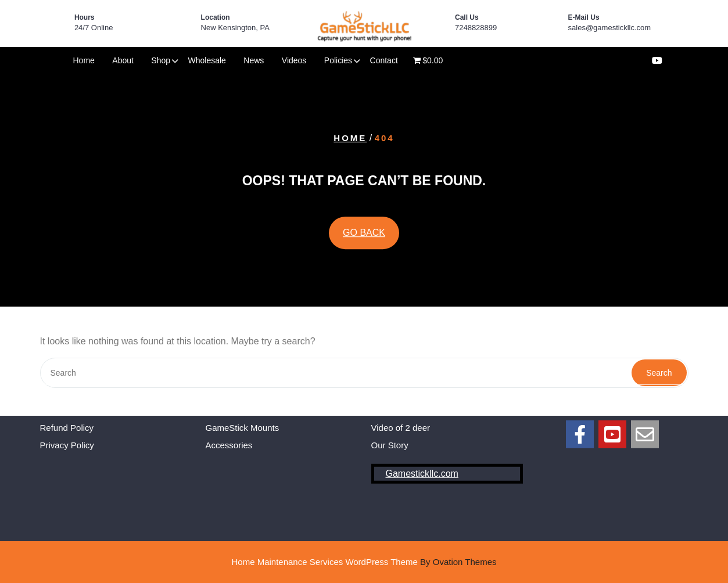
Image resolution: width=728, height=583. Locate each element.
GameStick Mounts (243, 404)
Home (84, 60)
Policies (338, 60)
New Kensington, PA (235, 28)
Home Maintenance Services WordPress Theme (364, 562)
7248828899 (476, 28)
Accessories (229, 422)
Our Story (390, 422)
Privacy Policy (67, 422)
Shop (161, 60)
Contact (384, 60)
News (254, 60)
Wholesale (207, 60)
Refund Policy (67, 404)
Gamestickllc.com (422, 450)
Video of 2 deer (401, 404)
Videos (294, 60)
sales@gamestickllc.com (610, 28)
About (123, 60)
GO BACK (364, 233)
